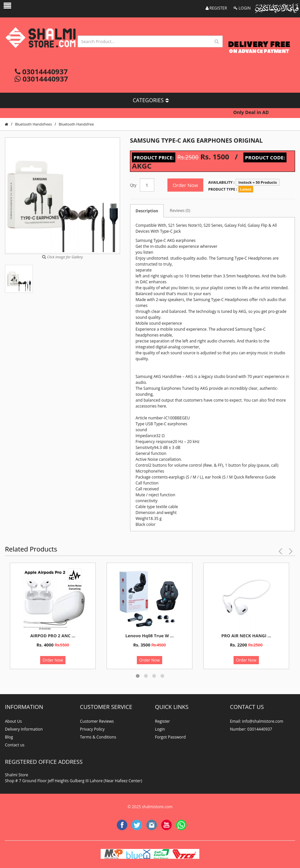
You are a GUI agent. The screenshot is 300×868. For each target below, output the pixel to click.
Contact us (15, 745)
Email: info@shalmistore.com (257, 721)
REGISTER (216, 8)
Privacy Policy (92, 729)
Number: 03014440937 (251, 729)
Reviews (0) (180, 211)
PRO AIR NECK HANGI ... (246, 636)
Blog (9, 737)
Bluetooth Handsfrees (34, 124)
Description (147, 211)
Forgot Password (170, 737)
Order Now (185, 185)
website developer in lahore (167, 813)
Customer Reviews (97, 721)
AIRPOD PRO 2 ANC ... (53, 636)
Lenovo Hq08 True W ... (150, 636)
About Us (13, 721)
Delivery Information (24, 729)
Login (160, 729)
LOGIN (242, 8)
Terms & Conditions (98, 737)
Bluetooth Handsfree (76, 124)
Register (162, 721)
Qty (133, 185)
